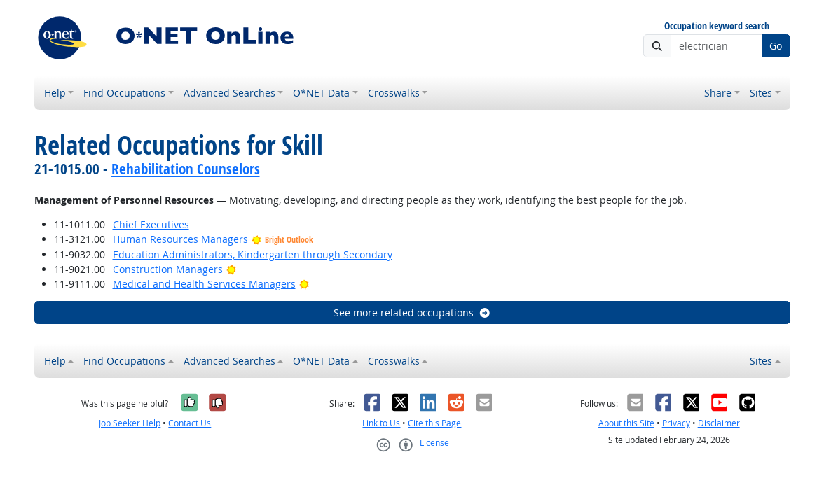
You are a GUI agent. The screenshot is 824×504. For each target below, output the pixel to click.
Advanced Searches (229, 93)
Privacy (676, 423)
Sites (761, 93)
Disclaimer (719, 423)
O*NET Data (321, 93)
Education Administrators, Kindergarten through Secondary (253, 254)
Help (55, 93)
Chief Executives (151, 224)
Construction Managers (168, 269)
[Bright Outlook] (232, 269)
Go (776, 46)
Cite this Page (434, 423)
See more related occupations (412, 313)
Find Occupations (124, 93)
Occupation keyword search (717, 26)
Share (718, 93)
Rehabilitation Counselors (186, 169)
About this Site (626, 423)
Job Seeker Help (130, 423)
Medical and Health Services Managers (204, 284)
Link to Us (381, 423)
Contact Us (190, 423)
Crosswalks (394, 93)
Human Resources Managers (180, 239)
